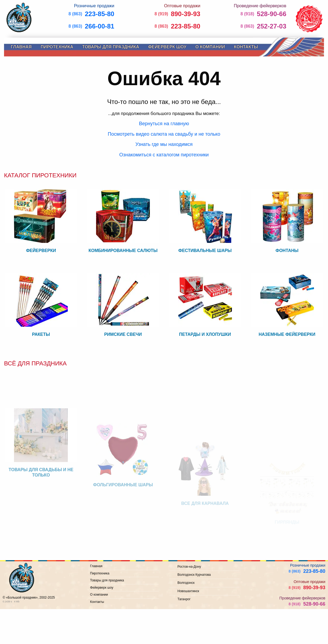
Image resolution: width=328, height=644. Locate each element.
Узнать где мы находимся (164, 144)
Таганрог (184, 599)
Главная (21, 47)
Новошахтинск (188, 591)
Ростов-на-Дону (189, 567)
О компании (210, 47)
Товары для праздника (111, 47)
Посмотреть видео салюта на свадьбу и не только (164, 134)
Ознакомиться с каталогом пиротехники (164, 155)
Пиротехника (57, 47)
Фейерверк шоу (167, 47)
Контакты (246, 47)
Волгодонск (186, 583)
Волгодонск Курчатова (194, 575)
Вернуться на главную (164, 124)
